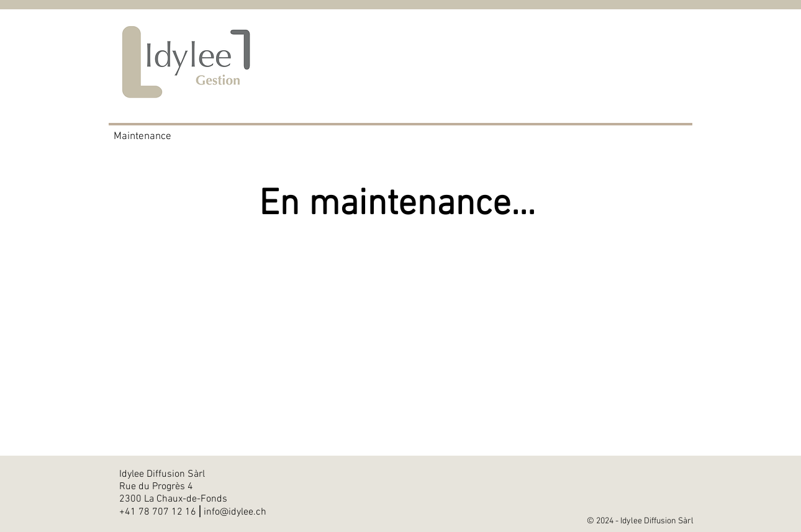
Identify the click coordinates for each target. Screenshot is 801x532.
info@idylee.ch (235, 512)
